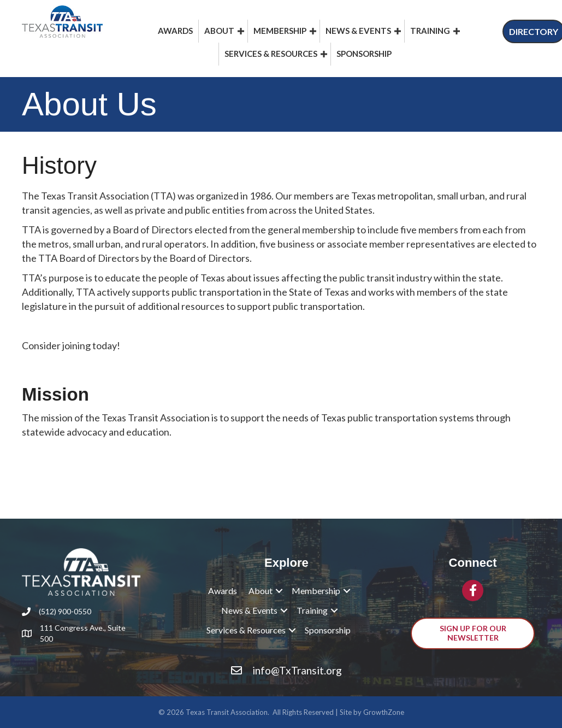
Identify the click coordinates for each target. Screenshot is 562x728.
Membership (280, 31)
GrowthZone (384, 712)
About (219, 31)
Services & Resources (271, 54)
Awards (175, 31)
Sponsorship (364, 54)
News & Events (358, 31)
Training (430, 31)
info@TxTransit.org (297, 670)
